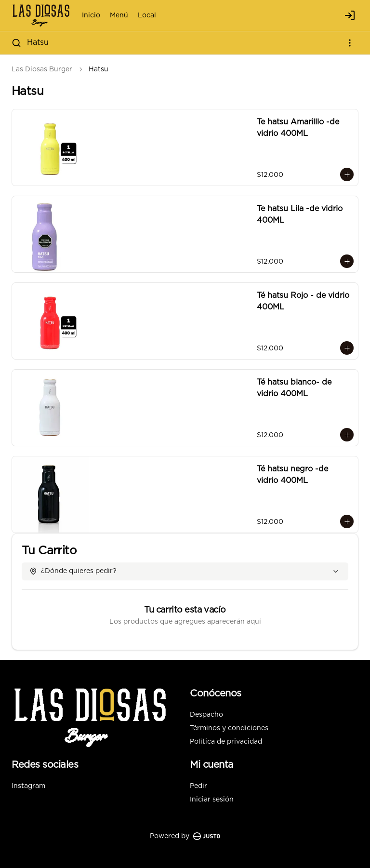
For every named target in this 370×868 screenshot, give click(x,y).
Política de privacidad (226, 742)
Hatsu (38, 42)
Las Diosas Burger (42, 69)
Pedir (198, 786)
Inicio (91, 15)
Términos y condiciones (229, 728)
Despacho (206, 715)
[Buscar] (16, 43)
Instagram (28, 786)
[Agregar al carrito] (347, 174)
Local (147, 15)
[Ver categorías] (350, 43)
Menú (119, 15)
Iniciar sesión (212, 800)
